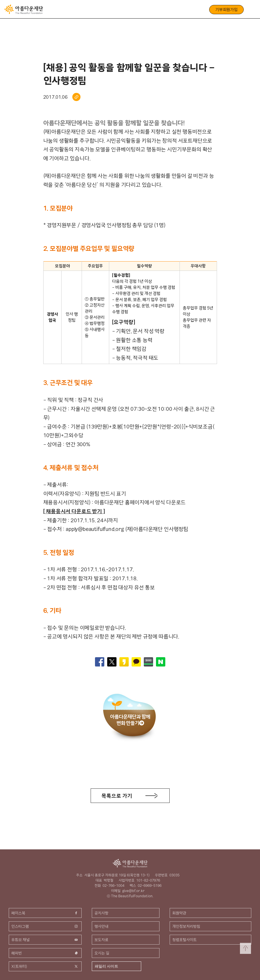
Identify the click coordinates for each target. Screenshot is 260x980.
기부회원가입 (226, 10)
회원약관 (179, 913)
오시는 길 (102, 953)
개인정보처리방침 (186, 926)
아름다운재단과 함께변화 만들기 (130, 720)
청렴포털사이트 (184, 940)
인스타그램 (45, 926)
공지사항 (101, 913)
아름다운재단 (130, 863)
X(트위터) (45, 966)
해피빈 (45, 953)
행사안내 (101, 926)
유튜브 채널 (45, 940)
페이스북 (45, 913)
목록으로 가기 (117, 796)
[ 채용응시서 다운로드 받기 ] (74, 511)
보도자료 (101, 940)
